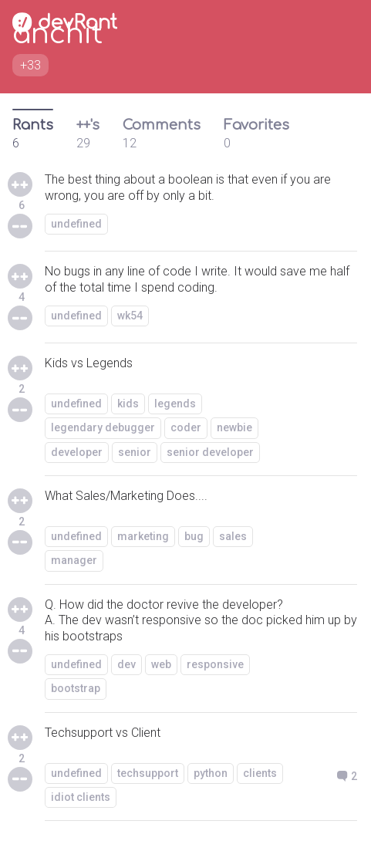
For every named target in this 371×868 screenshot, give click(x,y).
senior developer (210, 452)
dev (126, 664)
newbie (234, 427)
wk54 (130, 316)
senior (135, 452)
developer (77, 452)
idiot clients (81, 797)
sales (233, 536)
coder (186, 427)
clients (260, 773)
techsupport (148, 773)
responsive (215, 664)
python (211, 773)
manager (74, 560)
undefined (76, 224)
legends (175, 404)
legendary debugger (103, 427)
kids (128, 404)
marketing (143, 536)
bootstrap (76, 688)
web (161, 664)
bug (194, 536)
